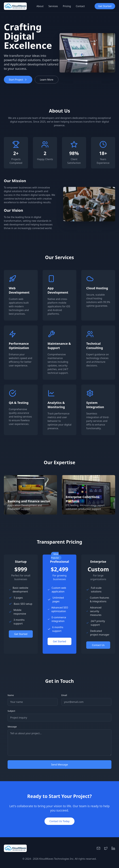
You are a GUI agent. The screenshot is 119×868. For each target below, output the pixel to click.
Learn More (47, 80)
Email (64, 695)
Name (11, 695)
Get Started (105, 6)
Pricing (67, 6)
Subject (11, 711)
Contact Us (98, 645)
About (40, 6)
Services (53, 6)
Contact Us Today (59, 821)
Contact (80, 6)
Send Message (59, 765)
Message (12, 727)
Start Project (18, 80)
